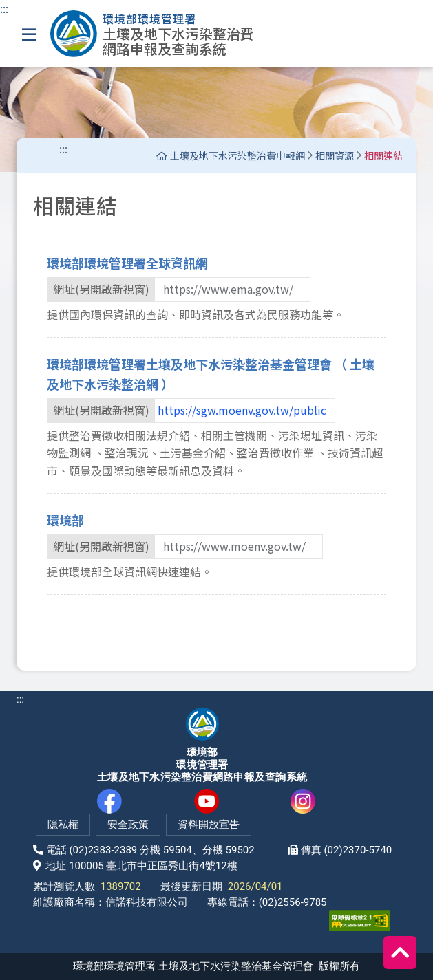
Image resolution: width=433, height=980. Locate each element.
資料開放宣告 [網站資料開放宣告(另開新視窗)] (209, 825)
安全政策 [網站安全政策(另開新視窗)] (128, 825)
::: (4, 8)
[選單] (29, 34)
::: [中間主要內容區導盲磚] (63, 149)
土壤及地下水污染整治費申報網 (231, 155)
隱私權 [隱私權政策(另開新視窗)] (63, 825)
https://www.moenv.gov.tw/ (234, 546)
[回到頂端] (400, 952)
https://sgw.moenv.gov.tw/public (242, 410)
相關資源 (335, 155)
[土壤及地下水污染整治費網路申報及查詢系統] (152, 34)
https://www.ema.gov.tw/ (228, 289)
